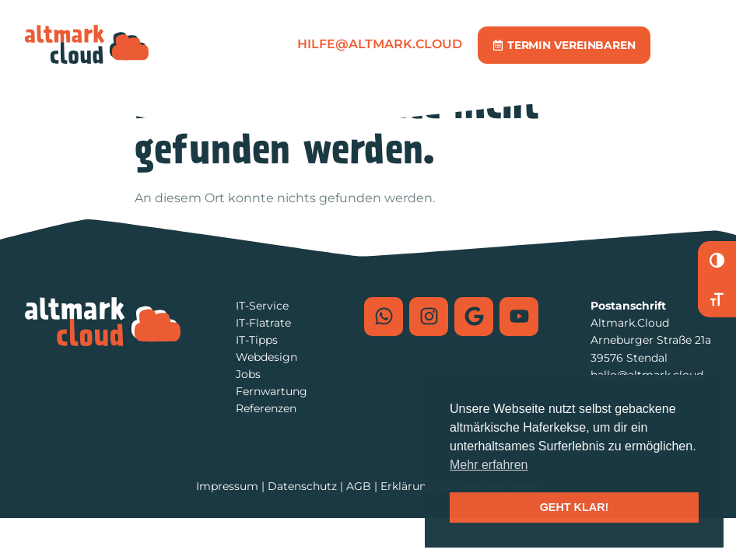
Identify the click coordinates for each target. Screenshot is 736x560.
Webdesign (266, 357)
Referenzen (266, 408)
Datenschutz (302, 486)
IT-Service (262, 306)
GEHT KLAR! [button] (575, 507)
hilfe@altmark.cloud (380, 44)
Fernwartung (272, 391)
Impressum (227, 486)
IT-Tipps (257, 340)
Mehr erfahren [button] (489, 465)
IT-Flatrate (263, 323)
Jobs (248, 374)
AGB (359, 486)
